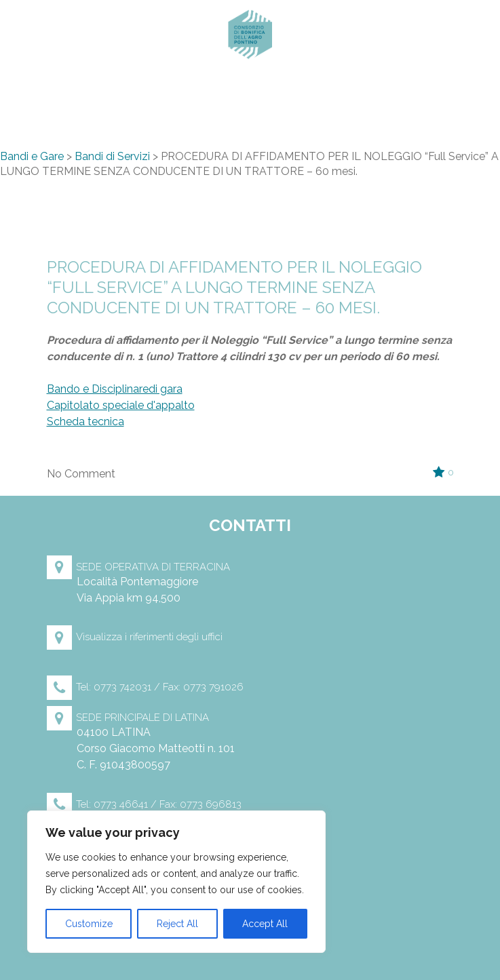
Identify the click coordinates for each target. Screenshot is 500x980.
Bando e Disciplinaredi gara (115, 389)
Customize (89, 924)
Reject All (177, 924)
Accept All (265, 924)
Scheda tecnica (85, 422)
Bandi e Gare (32, 156)
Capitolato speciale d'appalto (121, 405)
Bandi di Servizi (112, 156)
